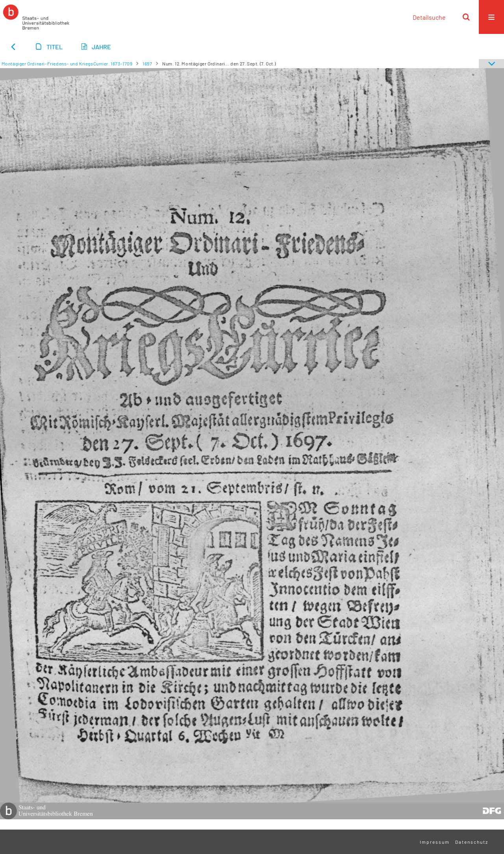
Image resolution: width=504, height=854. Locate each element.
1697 (147, 63)
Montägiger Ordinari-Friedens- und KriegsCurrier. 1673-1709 (67, 63)
